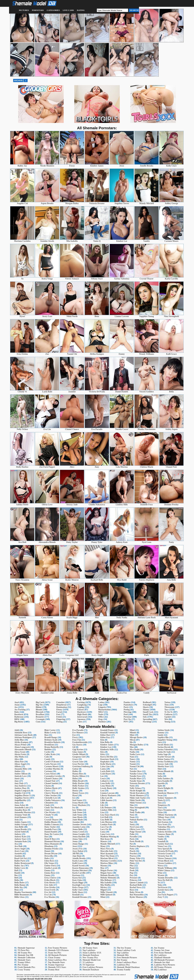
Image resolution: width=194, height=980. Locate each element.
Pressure (134, 878)
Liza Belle (105, 820)
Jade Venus (77, 815)
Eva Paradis (78, 730)
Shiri (160, 769)
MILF (101, 712)
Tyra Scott (162, 825)
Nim (132, 805)
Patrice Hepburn (137, 846)
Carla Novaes (51, 764)
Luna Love (105, 834)
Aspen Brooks (21, 829)
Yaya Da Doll (164, 880)
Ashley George (21, 825)
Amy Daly (19, 783)
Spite (160, 786)
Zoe (159, 892)
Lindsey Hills (106, 810)
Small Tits (148, 714)
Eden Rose (49, 861)
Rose (132, 890)
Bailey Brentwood (23, 863)
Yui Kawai (162, 887)
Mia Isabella (106, 883)
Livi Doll (104, 817)
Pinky (132, 863)
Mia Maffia (105, 885)
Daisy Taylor (50, 827)
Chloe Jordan (51, 795)
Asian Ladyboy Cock (126, 950)
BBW (17, 719)
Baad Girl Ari (21, 858)
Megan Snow (106, 873)
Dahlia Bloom (51, 822)
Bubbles (48, 750)
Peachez (133, 854)
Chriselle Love (51, 798)
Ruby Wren (135, 892)
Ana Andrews (21, 786)
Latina (101, 702)
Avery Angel (20, 849)
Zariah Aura (163, 890)
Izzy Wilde (77, 810)
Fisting (59, 722)
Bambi (17, 873)
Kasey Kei (77, 878)
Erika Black (50, 880)
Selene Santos (164, 759)
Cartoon (48, 771)
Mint (132, 735)
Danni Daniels (51, 832)
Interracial (82, 717)
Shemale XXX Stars (57, 967)
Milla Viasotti (106, 892)
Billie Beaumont (22, 895)
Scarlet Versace (165, 757)
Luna (103, 832)
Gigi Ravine (78, 750)
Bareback (19, 714)
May (102, 868)
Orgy (101, 719)
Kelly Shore (78, 892)
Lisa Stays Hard (108, 815)
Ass (16, 707)
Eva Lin (48, 895)
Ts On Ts (168, 712)
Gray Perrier (78, 764)
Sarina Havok (164, 747)
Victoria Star (163, 856)
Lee (102, 776)
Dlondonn (49, 846)
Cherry (48, 791)
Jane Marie (77, 817)
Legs (100, 705)
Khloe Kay (105, 737)
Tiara (160, 808)
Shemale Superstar (26, 948)
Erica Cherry (50, 878)
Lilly (102, 803)
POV (126, 722)
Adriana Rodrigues (23, 737)
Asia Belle (19, 827)
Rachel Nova (135, 887)
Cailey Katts (50, 754)
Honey (75, 791)
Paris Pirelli (135, 841)
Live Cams (68, 10)
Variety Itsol (163, 844)
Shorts (146, 707)
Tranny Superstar (56, 965)
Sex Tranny (159, 948)
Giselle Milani (79, 754)
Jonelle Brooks (79, 858)
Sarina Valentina (165, 750)
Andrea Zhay (20, 788)
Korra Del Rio (107, 757)
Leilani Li (105, 781)
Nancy (133, 759)
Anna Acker (20, 805)
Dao (46, 837)
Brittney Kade (51, 740)
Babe (17, 712)
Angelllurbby (20, 800)
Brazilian (40, 714)
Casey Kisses (50, 774)
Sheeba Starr (164, 766)
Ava (16, 844)
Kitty (103, 754)
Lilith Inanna (106, 800)
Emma (47, 870)
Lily (102, 805)
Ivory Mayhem (79, 805)
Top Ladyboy (123, 953)
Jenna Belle (78, 829)
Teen (167, 705)
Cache (47, 752)
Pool (126, 714)
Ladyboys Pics (123, 965)
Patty (132, 849)
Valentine (162, 829)
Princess (134, 880)
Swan (160, 795)
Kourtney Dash (107, 759)
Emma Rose (50, 873)
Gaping (80, 707)
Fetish (59, 717)
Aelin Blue (19, 740)
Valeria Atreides (165, 832)
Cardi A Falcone (52, 762)
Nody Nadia (135, 812)
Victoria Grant (164, 854)
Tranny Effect (24, 962)
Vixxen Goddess (165, 863)
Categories (53, 10)
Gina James (78, 752)
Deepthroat (61, 705)
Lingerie (102, 707)
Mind (132, 730)
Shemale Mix (123, 955)
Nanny (133, 762)
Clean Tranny (54, 958)
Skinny (146, 710)
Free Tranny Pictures (58, 948)
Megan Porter (107, 870)
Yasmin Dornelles (166, 878)
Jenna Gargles (79, 834)
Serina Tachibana (166, 762)
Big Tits (39, 705)
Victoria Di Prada (166, 851)
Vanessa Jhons (164, 834)
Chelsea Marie (51, 788)
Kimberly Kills (107, 750)
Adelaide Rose (21, 733)
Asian (17, 705)
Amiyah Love (21, 776)
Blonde (39, 710)
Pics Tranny (23, 965)
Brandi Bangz (51, 737)
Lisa (102, 812)
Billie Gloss (19, 897)
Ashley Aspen (21, 822)
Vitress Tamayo (165, 858)
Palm (132, 834)
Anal (17, 702)
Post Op (127, 719)
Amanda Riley (21, 769)
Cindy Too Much (52, 808)
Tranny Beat (54, 970)
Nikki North (135, 800)
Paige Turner (136, 832)
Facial (59, 712)
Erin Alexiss (50, 883)
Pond (132, 868)
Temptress (162, 805)
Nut (131, 822)
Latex (80, 722)
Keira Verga (78, 887)
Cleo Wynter (50, 812)
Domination (62, 707)
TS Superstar (89, 965)
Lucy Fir (104, 829)
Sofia (160, 776)
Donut (47, 851)
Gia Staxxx (77, 745)
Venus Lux (162, 846)
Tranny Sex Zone (162, 950)
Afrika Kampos (21, 742)
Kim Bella (105, 742)
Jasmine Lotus (79, 827)
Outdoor (102, 722)
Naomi (133, 764)
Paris (132, 839)
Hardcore (81, 712)
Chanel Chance (51, 779)
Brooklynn (49, 745)
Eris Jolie (49, 885)
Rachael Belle (136, 885)
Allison (18, 766)
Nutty (132, 825)
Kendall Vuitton (108, 733)
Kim (102, 740)
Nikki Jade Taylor (138, 798)
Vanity (161, 839)
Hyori (75, 795)
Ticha (160, 812)
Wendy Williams (165, 868)
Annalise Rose (21, 810)
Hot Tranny (122, 960)
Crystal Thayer (51, 820)
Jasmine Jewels (79, 825)
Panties (127, 702)
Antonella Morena (23, 812)
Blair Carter (50, 730)
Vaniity (161, 837)
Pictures (24, 10)
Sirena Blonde (164, 771)
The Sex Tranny (124, 948)
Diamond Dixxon (52, 841)
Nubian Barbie (136, 820)
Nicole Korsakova (138, 793)
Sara (160, 742)
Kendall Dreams (80, 897)
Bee (16, 875)
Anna (17, 803)
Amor (17, 779)
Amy (17, 781)
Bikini (39, 707)
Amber (18, 771)
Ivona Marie (78, 803)
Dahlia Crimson (52, 825)
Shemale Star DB (25, 955)
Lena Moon (106, 786)
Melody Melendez (108, 878)
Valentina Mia (164, 827)
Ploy (132, 866)
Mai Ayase (105, 839)
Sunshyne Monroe (166, 793)
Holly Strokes (78, 788)
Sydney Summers (166, 798)
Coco (47, 817)
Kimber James (107, 745)
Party (126, 707)
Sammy (161, 733)
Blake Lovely (50, 733)
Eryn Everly (50, 890)
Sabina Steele (164, 730)
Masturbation (104, 710)
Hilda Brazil (78, 781)
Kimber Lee (106, 747)
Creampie (40, 719)
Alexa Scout (20, 752)
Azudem (18, 856)
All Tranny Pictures (163, 967)
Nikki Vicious (136, 803)
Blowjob (40, 712)
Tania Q (161, 800)
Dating (81, 10)
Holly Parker (78, 786)
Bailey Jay (19, 866)
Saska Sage (163, 754)
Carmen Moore (51, 766)
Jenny (75, 841)
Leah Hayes (106, 774)
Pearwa (133, 856)
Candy (47, 759)
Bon (46, 735)
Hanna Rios (78, 774)
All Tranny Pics (24, 953)
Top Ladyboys (89, 950)
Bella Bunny (20, 885)
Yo (159, 883)
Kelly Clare (78, 890)
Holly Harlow (78, 783)
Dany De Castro (52, 834)
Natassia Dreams (137, 783)
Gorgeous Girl (79, 757)
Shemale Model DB (35, 979)
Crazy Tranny (24, 970)
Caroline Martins (52, 769)
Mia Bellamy (106, 880)
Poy (131, 875)
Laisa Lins (105, 766)
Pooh (132, 870)
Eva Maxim (50, 897)
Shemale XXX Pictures (58, 950)
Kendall (76, 895)
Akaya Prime (20, 745)
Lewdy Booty (106, 788)
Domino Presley (52, 849)
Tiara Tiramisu (165, 810)
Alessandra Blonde (23, 750)
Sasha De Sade (164, 752)
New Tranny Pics (90, 958)
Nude (101, 714)
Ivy (74, 808)
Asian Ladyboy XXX (92, 953)
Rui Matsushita (137, 895)
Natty (132, 786)
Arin (17, 820)
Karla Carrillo (79, 873)
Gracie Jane (78, 762)
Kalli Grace (78, 863)
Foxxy (75, 737)
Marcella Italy (107, 851)
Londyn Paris (106, 825)
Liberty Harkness (108, 795)
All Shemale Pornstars (164, 960)
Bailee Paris (20, 861)
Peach (132, 851)
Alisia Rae (19, 762)
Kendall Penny (107, 730)
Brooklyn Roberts (53, 742)
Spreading (148, 719)
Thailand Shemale (162, 958)
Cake (47, 757)
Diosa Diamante (52, 844)
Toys (167, 710)
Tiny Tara (162, 820)
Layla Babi (105, 771)
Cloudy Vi (49, 815)
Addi (17, 730)
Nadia (132, 752)
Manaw (104, 841)
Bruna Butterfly (52, 747)
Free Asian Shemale (163, 953)
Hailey (75, 771)
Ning (132, 810)
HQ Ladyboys (160, 970)
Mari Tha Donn (107, 856)
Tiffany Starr (164, 817)
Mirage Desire (136, 737)
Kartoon (76, 875)
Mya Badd (135, 750)
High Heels (82, 714)
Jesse (75, 846)
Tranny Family (124, 970)
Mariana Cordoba (109, 861)
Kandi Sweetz (79, 866)
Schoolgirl (148, 705)
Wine (160, 873)
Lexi (102, 791)
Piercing (127, 712)
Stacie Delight (164, 788)
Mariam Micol (107, 858)
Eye (74, 735)
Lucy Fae (105, 827)
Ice (74, 798)
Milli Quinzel (106, 895)
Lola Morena (106, 822)
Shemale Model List (91, 960)
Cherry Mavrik (51, 793)
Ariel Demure (21, 817)
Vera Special (163, 849)
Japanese (81, 719)
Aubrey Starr (20, 839)
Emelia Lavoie (51, 868)
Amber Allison (21, 774)
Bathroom (19, 717)
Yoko (160, 885)
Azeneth (18, 854)
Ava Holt (18, 846)
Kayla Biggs (78, 883)
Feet (58, 714)
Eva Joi (48, 892)
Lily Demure (106, 808)
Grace (75, 759)
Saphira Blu (163, 737)
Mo (131, 742)
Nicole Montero (137, 795)
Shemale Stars (24, 960)
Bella (17, 880)
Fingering (61, 719)
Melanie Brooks (107, 875)
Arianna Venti (21, 815)
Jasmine (76, 822)
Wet (166, 719)
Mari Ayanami (107, 854)
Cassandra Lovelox (53, 776)
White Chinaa (164, 870)
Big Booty (19, 722)
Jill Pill (75, 854)
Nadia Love (135, 754)
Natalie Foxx (135, 776)
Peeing (127, 710)
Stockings (147, 722)
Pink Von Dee (136, 861)
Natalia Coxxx (136, 774)
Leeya (103, 779)
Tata (160, 803)
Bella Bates (19, 883)
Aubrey (18, 834)
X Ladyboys (88, 962)
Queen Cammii (137, 883)
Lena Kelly (105, 783)
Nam (132, 757)
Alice (17, 759)
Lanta (103, 769)
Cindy (47, 805)
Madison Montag (108, 837)
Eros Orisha (50, 887)
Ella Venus (49, 863)
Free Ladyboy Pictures (93, 967)
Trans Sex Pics (54, 953)
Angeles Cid (20, 793)
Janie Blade (78, 820)
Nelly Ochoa (135, 788)
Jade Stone (77, 812)
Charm (48, 786)
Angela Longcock (22, 791)
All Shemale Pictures (57, 955)
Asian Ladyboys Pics (57, 960)
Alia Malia (19, 757)
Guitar (75, 769)
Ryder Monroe (136, 897)
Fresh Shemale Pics (26, 967)
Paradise (134, 837)
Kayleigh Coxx (79, 885)
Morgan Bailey (136, 745)
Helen (75, 779)
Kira (102, 752)
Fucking (81, 702)
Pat (131, 844)
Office (101, 717)
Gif (74, 747)
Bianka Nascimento (23, 892)
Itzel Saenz (77, 800)
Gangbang (82, 705)
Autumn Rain (21, 841)
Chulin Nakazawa (53, 800)
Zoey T (161, 897)
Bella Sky (19, 887)
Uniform (168, 714)
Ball (16, 870)
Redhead (147, 702)
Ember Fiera (50, 866)
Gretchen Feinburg (81, 766)
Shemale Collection (26, 958)
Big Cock (40, 702)
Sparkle (161, 783)
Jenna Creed (78, 832)
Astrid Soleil (20, 832)
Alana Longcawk (22, 747)
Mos (132, 747)
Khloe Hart (105, 735)
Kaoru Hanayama (80, 868)
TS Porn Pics (23, 950)
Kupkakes (105, 762)
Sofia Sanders (164, 779)
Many (103, 846)
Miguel (104, 890)
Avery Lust (19, 851)
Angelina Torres (22, 798)
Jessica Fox (77, 849)
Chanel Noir (50, 781)
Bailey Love (20, 868)
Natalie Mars (136, 779)
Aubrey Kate (20, 837)
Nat (131, 769)
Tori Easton (163, 822)
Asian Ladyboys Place (127, 962)
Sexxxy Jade (163, 764)
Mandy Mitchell (108, 844)
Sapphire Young (165, 740)
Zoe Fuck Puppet (165, 895)
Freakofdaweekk (80, 742)
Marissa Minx (107, 863)
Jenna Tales (78, 839)
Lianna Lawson (107, 793)
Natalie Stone (136, 781)
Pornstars (38, 10)
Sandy (160, 735)
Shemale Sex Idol (162, 962)
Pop (131, 873)
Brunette (40, 717)
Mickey (104, 887)
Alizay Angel (20, 764)
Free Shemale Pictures (127, 958)
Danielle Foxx (51, 829)
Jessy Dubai (78, 851)
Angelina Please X (23, 795)
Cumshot (60, 702)
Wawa (160, 866)
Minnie (133, 733)
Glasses (80, 710)
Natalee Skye (136, 771)
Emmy (47, 875)
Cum (38, 722)
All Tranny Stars (90, 948)
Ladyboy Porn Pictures (164, 965)
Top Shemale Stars (56, 962)
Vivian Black (163, 861)
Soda (160, 774)
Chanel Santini (51, 783)
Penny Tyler (135, 858)
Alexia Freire (20, 754)
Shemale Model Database (128, 967)
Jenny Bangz (78, 844)
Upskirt (168, 717)
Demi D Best (50, 839)
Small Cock (148, 712)
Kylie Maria (106, 764)
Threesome (169, 707)
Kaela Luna (78, 861)
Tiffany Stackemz (166, 815)
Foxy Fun (77, 740)
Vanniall (161, 841)
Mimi (103, 897)
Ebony (59, 710)
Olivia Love (135, 829)
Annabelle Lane (22, 808)
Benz (17, 890)
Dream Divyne (51, 854)
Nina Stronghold (137, 808)
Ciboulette (49, 803)
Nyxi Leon (134, 827)
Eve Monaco (78, 733)
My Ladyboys (160, 955)
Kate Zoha (77, 880)
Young (167, 722)
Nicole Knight (136, 791)
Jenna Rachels (79, 837)
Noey (132, 815)
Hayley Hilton (79, 776)
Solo (145, 717)
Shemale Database (91, 955)
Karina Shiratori (80, 870)
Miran (133, 740)
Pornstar (128, 717)
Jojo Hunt (77, 856)
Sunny (161, 791)
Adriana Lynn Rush (23, 735)
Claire (47, 810)
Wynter (161, 875)
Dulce (47, 858)
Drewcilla (49, 856)
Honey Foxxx (78, 793)
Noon (132, 817)
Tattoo (167, 702)
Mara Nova (105, 849)
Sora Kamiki (163, 781)
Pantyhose (128, 705)
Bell (16, 878)
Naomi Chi (135, 766)
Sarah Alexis (163, 745)
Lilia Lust (105, 798)
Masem (104, 866)
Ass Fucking (20, 710)
